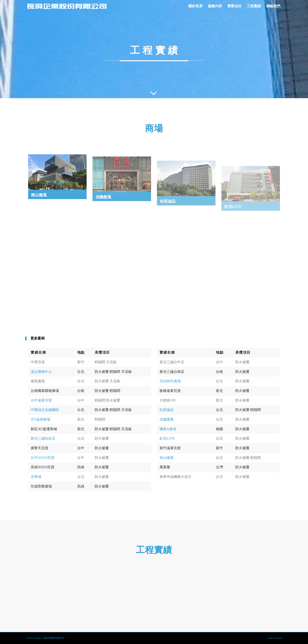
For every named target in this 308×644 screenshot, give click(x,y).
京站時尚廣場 (170, 381)
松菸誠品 (167, 410)
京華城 (36, 477)
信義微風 (167, 419)
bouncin (279, 638)
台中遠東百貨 (41, 400)
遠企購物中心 (41, 372)
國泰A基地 (168, 429)
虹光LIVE (167, 438)
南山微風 (167, 458)
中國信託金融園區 (45, 410)
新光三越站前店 (43, 438)
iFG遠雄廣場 (40, 419)
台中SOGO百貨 (43, 458)
